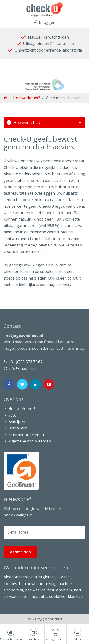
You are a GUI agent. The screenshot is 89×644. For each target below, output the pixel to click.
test (51, 590)
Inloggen (45, 22)
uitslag (50, 584)
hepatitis (39, 596)
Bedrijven (14, 422)
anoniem (64, 590)
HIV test (64, 577)
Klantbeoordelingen (24, 435)
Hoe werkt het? (27, 98)
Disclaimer (15, 428)
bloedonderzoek (18, 577)
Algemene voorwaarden (27, 441)
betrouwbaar (31, 584)
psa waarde (35, 590)
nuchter (65, 584)
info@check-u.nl (20, 369)
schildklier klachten (66, 596)
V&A (10, 415)
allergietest (45, 577)
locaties (10, 584)
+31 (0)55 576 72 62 (23, 362)
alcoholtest (13, 590)
